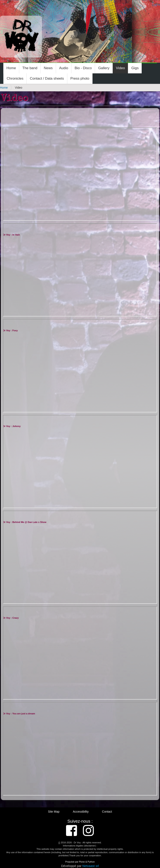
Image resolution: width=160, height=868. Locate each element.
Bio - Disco (83, 68)
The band (30, 68)
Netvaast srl (91, 866)
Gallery (104, 68)
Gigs (135, 68)
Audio (64, 68)
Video (120, 68)
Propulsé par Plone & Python (80, 862)
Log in (156, 5)
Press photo (80, 78)
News (48, 68)
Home (11, 68)
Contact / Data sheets (47, 78)
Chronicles (15, 78)
